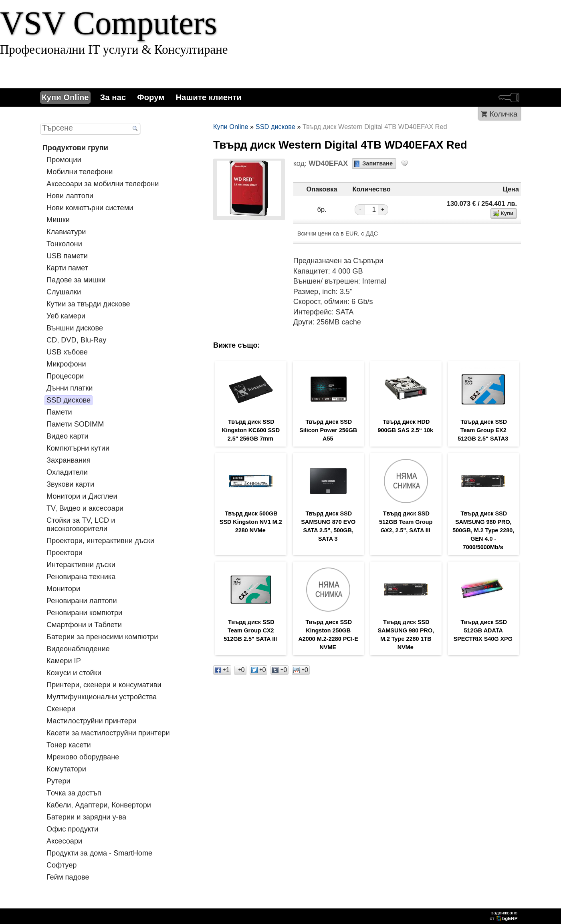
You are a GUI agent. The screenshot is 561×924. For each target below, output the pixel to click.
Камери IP (64, 661)
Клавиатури (66, 232)
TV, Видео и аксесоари (85, 508)
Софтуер (62, 865)
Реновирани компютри (84, 613)
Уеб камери (66, 316)
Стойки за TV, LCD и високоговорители (81, 524)
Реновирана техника (81, 577)
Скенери (61, 709)
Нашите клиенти (208, 97)
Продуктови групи (75, 148)
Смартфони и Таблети (84, 625)
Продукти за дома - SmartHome (99, 853)
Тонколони (64, 244)
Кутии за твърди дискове (88, 304)
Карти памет (67, 268)
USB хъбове (67, 352)
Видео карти (68, 436)
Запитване (377, 163)
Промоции (64, 160)
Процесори (65, 376)
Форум (151, 97)
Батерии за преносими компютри (102, 637)
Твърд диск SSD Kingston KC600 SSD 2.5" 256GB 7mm (251, 430)
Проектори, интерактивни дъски (100, 541)
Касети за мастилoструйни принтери (108, 733)
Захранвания (69, 460)
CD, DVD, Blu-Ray (76, 340)
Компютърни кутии (78, 448)
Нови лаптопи (70, 196)
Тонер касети (69, 745)
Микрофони (66, 364)
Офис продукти (72, 829)
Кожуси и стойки (74, 673)
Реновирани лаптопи (82, 601)
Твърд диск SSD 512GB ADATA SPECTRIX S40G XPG (483, 630)
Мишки (58, 220)
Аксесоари (64, 841)
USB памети (67, 256)
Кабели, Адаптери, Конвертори (99, 805)
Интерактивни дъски (81, 565)
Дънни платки (70, 388)
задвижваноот (504, 916)
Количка (503, 114)
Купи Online (65, 97)
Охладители (67, 472)
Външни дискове (75, 328)
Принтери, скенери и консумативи (104, 685)
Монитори (63, 589)
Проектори (65, 553)
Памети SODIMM (75, 424)
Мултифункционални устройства (102, 697)
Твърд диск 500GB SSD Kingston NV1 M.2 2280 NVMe (251, 522)
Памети (59, 412)
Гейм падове (68, 877)
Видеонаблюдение (78, 649)
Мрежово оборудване (83, 757)
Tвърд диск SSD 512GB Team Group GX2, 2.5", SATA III (406, 522)
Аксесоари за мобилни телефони (103, 184)
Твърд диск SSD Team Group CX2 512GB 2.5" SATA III (250, 630)
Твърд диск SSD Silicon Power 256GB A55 (328, 430)
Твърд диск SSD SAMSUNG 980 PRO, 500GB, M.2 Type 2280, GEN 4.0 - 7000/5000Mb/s (483, 530)
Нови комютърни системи (90, 208)
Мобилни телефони (80, 172)
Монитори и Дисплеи (82, 496)
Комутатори (66, 769)
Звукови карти (70, 484)
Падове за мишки (76, 280)
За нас (113, 97)
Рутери (59, 781)
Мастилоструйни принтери (91, 721)
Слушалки (64, 292)
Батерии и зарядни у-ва (86, 817)
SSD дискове (69, 400)
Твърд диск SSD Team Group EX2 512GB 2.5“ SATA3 (483, 430)
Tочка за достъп (74, 793)
